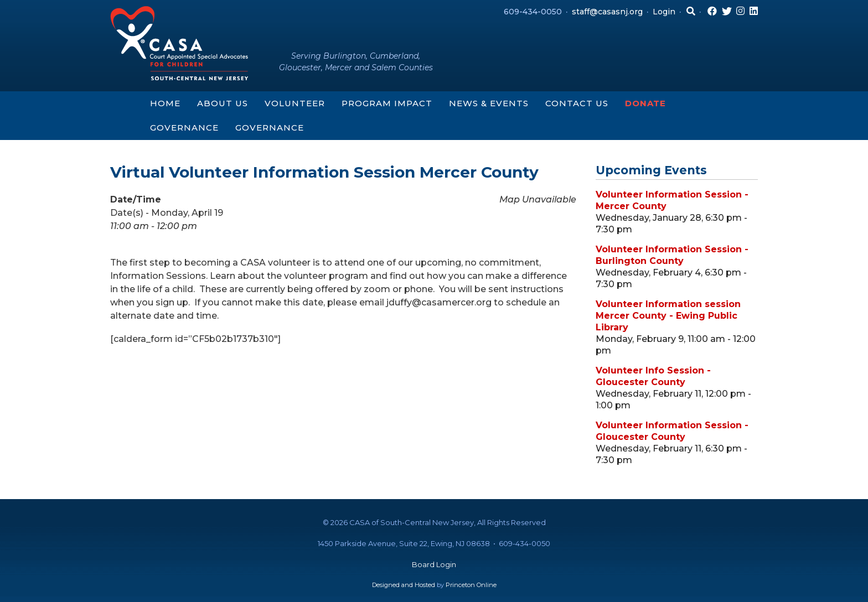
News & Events (489, 103)
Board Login (434, 564)
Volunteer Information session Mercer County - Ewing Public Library (668, 316)
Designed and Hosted (404, 585)
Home (165, 103)
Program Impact (387, 103)
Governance (184, 128)
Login (664, 12)
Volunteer (295, 103)
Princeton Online (471, 585)
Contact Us (577, 103)
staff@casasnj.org (607, 12)
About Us (223, 103)
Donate (645, 103)
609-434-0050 (533, 12)
